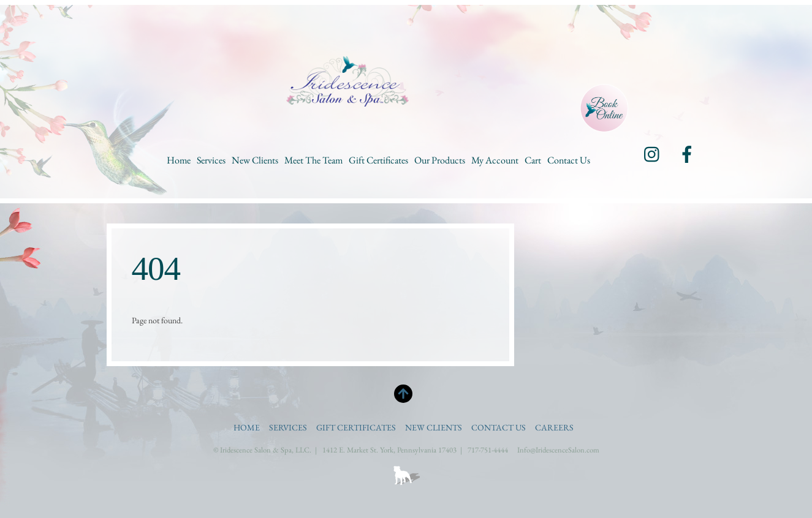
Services (211, 160)
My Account (495, 160)
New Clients (255, 160)
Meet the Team (313, 160)
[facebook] (687, 153)
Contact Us (569, 160)
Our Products (440, 160)
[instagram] (653, 153)
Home (179, 160)
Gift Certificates (378, 160)
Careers (554, 427)
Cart (533, 160)
